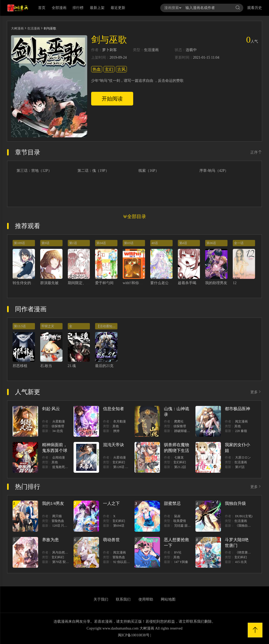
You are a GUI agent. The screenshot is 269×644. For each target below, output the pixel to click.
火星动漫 (120, 457)
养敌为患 (50, 540)
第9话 (45, 243)
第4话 (183, 243)
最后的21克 (104, 366)
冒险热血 (58, 521)
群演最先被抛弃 (53, 283)
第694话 (119, 526)
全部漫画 (59, 8)
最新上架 (97, 8)
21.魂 (72, 366)
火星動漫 (59, 421)
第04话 (101, 243)
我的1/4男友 (53, 503)
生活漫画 (34, 28)
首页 (42, 8)
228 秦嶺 (241, 431)
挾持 (116, 431)
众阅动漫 (59, 457)
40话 (155, 243)
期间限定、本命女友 (84, 283)
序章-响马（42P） (214, 171)
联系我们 (123, 599)
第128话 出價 (122, 467)
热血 (97, 69)
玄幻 (109, 69)
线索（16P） (149, 171)
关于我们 (101, 599)
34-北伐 (58, 431)
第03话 (129, 243)
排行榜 (78, 8)
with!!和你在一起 (136, 283)
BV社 (178, 552)
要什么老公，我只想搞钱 (170, 283)
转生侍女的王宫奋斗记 (31, 283)
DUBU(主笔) (244, 516)
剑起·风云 (51, 409)
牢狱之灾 (48, 326)
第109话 (19, 243)
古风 (121, 69)
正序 (256, 152)
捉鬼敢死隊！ (62, 467)
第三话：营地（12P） (34, 171)
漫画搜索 (173, 8)
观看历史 (255, 8)
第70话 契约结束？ (65, 562)
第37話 (240, 467)
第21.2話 (180, 467)
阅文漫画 (241, 421)
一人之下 (111, 503)
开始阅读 (112, 99)
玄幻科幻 (119, 462)
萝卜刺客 (110, 50)
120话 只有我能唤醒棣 (68, 526)
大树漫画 (17, 28)
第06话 (211, 243)
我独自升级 (235, 503)
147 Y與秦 (181, 562)
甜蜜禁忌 (172, 503)
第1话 (73, 243)
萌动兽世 (111, 540)
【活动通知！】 (107, 326)
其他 (116, 426)
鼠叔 (177, 516)
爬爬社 (179, 421)
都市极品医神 (237, 409)
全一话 (239, 243)
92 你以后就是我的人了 (129, 562)
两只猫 (57, 516)
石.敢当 (46, 366)
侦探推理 (58, 426)
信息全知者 (113, 409)
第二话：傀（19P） (93, 171)
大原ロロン (243, 457)
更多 (256, 392)
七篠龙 (179, 457)
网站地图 (168, 599)
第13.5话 (20, 326)
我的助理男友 (216, 283)
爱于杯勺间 (104, 283)
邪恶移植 (20, 366)
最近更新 (118, 8)
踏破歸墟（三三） (187, 431)
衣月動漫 (120, 421)
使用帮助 (146, 599)
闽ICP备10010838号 (134, 635)
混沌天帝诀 (113, 445)
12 (235, 283)
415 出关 (241, 562)
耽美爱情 (180, 521)
